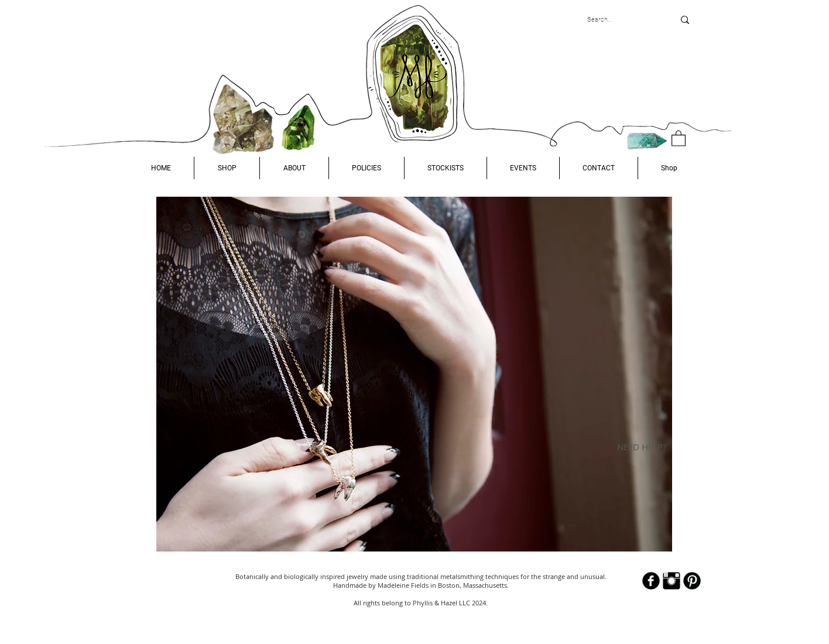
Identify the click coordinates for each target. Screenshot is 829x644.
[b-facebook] (651, 581)
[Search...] (622, 20)
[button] (227, 168)
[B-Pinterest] (692, 581)
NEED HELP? (642, 447)
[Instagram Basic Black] (672, 581)
